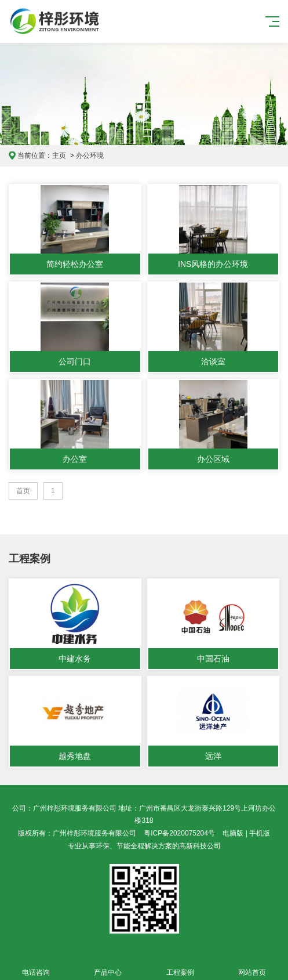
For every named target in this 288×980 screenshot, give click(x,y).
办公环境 (90, 156)
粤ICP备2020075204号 (179, 833)
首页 (23, 491)
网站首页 (252, 966)
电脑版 (233, 833)
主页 (59, 156)
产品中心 (108, 966)
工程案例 (180, 966)
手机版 (260, 833)
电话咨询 (36, 966)
